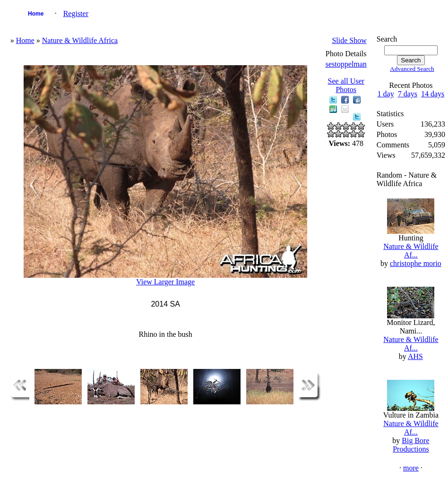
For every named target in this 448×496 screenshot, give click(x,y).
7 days (408, 94)
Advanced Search (412, 69)
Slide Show (349, 40)
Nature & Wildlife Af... (411, 251)
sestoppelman (346, 64)
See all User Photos (346, 85)
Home (36, 14)
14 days (433, 94)
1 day (386, 94)
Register (76, 13)
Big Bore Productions (411, 445)
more (411, 468)
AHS (415, 356)
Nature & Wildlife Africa (80, 40)
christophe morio (416, 263)
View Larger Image (165, 282)
